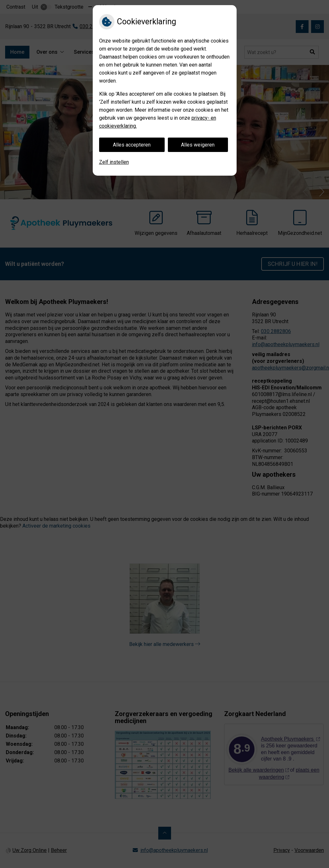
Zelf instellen (114, 162)
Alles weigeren (198, 145)
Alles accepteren (132, 145)
